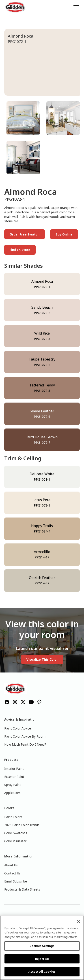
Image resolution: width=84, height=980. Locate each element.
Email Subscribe (16, 881)
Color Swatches (16, 833)
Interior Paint (14, 769)
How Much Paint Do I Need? (25, 744)
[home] (15, 7)
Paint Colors (13, 817)
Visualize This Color (42, 659)
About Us (11, 865)
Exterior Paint (14, 777)
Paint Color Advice (18, 728)
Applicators (12, 793)
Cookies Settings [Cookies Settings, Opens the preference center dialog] (42, 946)
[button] (75, 7)
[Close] (79, 922)
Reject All (42, 959)
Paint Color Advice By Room (25, 736)
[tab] (23, 118)
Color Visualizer (15, 841)
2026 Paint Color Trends (22, 825)
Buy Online (64, 234)
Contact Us (12, 873)
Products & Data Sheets (22, 889)
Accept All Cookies (42, 972)
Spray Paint (13, 785)
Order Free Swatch (25, 234)
